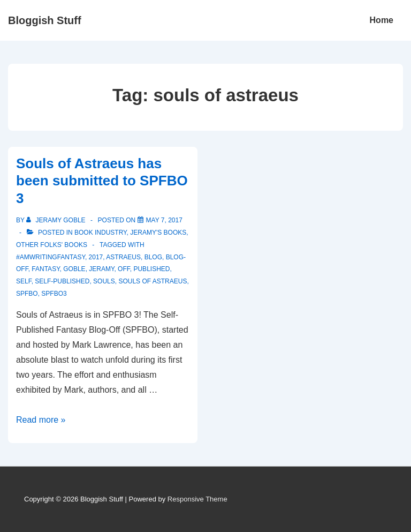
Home (382, 20)
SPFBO (27, 294)
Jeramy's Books (158, 233)
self (24, 281)
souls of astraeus (153, 281)
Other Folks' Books (52, 245)
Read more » (41, 420)
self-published (62, 281)
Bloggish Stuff (45, 20)
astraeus (123, 257)
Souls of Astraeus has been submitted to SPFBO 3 (102, 181)
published (151, 269)
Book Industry (101, 233)
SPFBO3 (54, 294)
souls (104, 281)
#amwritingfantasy (51, 257)
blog (153, 257)
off (124, 269)
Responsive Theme (197, 499)
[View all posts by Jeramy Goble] (57, 220)
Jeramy (101, 269)
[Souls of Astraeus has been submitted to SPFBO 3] (164, 220)
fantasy (45, 269)
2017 (96, 257)
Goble (74, 269)
